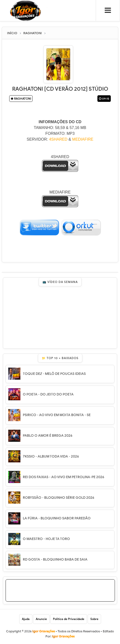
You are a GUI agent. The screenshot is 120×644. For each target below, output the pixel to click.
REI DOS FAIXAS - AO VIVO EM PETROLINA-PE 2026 (64, 477)
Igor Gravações (63, 636)
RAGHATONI (21, 99)
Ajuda (26, 619)
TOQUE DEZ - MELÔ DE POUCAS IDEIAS (54, 374)
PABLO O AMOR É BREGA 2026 (48, 436)
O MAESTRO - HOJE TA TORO (46, 539)
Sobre (94, 619)
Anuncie (41, 619)
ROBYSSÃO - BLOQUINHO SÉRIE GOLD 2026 (59, 498)
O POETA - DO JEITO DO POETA (48, 394)
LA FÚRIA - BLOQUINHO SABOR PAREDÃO (57, 518)
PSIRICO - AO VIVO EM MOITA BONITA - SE (57, 415)
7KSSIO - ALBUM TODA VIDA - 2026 (51, 456)
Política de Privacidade (69, 619)
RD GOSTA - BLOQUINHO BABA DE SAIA (55, 559)
